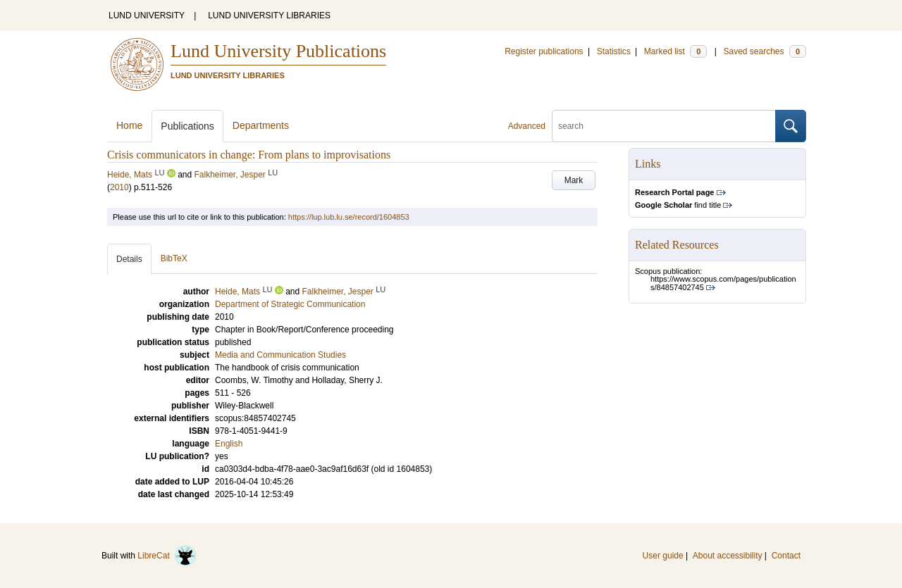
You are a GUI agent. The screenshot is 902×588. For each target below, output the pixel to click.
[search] (664, 126)
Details (129, 259)
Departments (261, 125)
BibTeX (174, 258)
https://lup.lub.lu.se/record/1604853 (349, 217)
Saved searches (765, 51)
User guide (663, 556)
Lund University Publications (278, 51)
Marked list (675, 51)
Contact (786, 556)
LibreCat (167, 556)
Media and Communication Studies (280, 355)
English (229, 444)
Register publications (544, 51)
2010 (119, 187)
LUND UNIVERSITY (147, 15)
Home (129, 125)
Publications (187, 126)
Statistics (614, 51)
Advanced (527, 126)
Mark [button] (574, 180)
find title (678, 205)
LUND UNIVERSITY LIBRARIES (269, 15)
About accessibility (728, 556)
